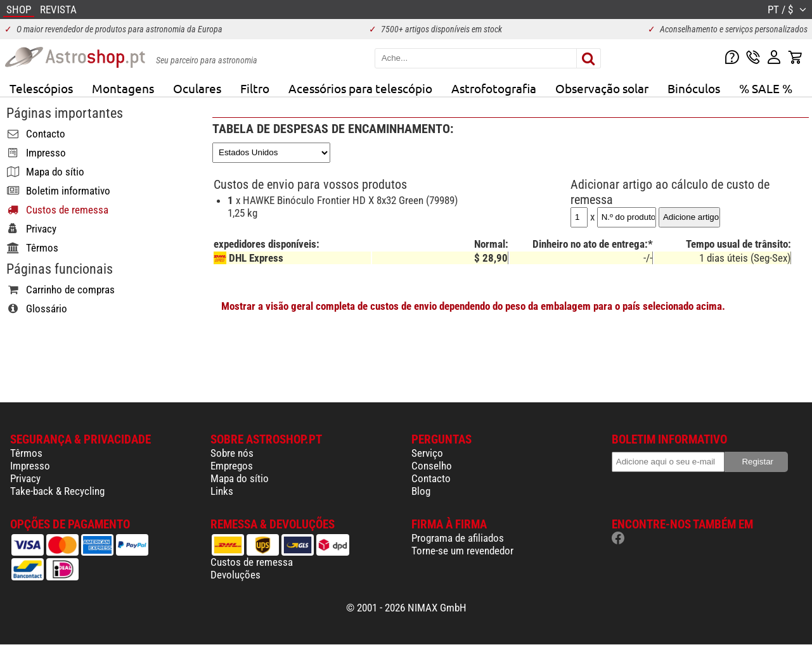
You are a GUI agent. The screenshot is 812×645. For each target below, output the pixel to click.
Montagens (123, 88)
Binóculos (694, 88)
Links (222, 491)
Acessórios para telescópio (360, 88)
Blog (421, 491)
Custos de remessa (252, 562)
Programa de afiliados (458, 538)
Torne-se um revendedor (462, 551)
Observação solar (602, 88)
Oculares (197, 88)
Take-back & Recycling (57, 491)
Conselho (432, 466)
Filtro (255, 88)
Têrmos (26, 453)
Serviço (427, 453)
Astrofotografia (494, 88)
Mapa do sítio (240, 478)
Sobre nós (232, 453)
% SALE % (766, 88)
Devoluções (235, 575)
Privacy (25, 478)
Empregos (232, 466)
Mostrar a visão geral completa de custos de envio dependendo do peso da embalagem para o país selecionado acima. (473, 306)
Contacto (431, 478)
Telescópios (41, 88)
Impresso (30, 466)
